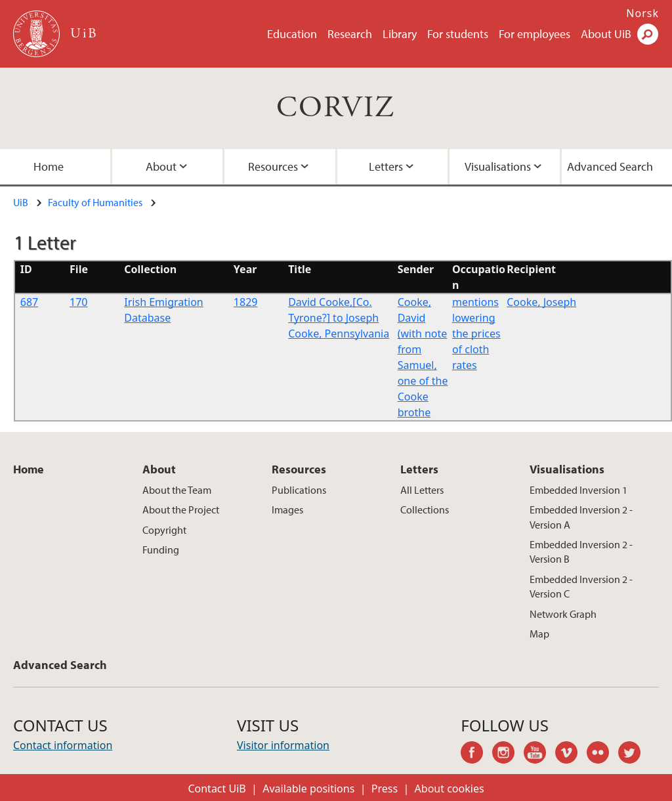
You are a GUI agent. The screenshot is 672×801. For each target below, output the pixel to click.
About (161, 166)
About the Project (181, 509)
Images (287, 509)
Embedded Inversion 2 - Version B (581, 552)
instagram (508, 754)
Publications (299, 490)
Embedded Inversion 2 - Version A (581, 517)
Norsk (642, 13)
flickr (602, 754)
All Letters (422, 490)
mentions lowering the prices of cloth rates (476, 334)
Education (292, 34)
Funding (161, 550)
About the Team (177, 490)
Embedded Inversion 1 (578, 490)
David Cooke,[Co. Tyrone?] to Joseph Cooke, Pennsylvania (339, 318)
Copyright (164, 530)
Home (29, 469)
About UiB (606, 34)
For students (458, 34)
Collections (425, 509)
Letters (386, 166)
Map (539, 634)
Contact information (63, 745)
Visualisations (498, 166)
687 (29, 302)
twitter (634, 754)
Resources (273, 166)
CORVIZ (336, 108)
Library (400, 34)
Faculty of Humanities (95, 202)
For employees (535, 34)
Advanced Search (60, 665)
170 (78, 302)
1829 (246, 302)
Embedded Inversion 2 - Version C (581, 586)
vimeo (571, 754)
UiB (21, 202)
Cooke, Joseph (541, 302)
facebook (476, 754)
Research (350, 34)
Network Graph (563, 614)
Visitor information (283, 745)
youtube (539, 754)
